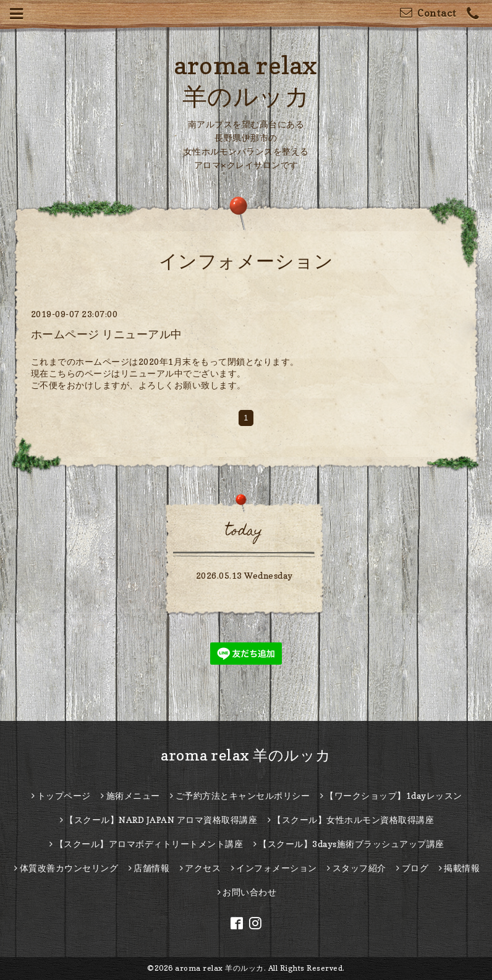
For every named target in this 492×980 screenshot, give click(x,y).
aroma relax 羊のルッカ (246, 755)
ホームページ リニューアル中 (107, 334)
